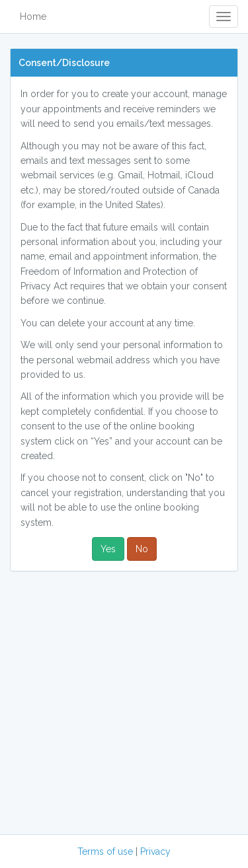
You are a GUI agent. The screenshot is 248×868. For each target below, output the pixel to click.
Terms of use (105, 851)
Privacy (155, 851)
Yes (108, 549)
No (142, 549)
